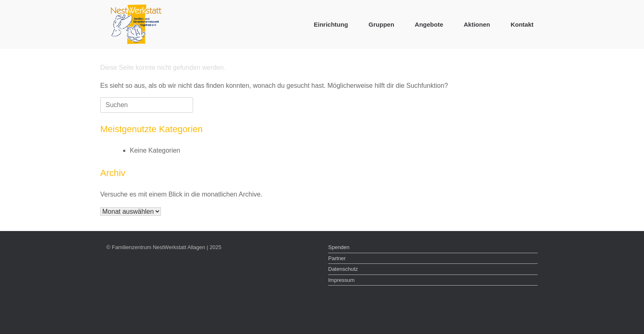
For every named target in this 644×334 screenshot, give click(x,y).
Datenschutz (343, 269)
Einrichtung (331, 24)
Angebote (429, 24)
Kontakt (522, 24)
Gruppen (381, 24)
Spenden (339, 247)
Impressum (341, 280)
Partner (337, 258)
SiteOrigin (339, 318)
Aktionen (477, 24)
